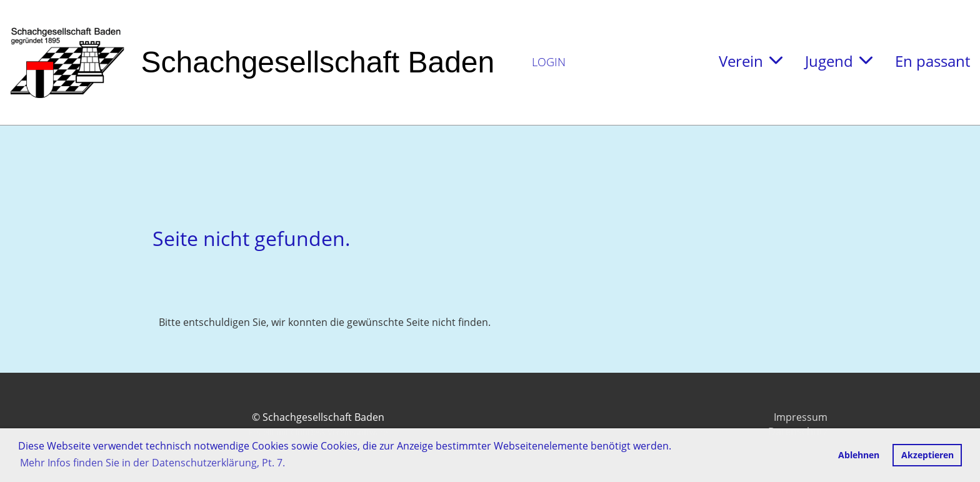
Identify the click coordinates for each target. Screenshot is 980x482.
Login (549, 62)
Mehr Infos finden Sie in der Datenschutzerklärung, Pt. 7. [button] (152, 463)
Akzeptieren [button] (927, 455)
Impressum (801, 417)
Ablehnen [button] (859, 455)
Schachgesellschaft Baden (318, 62)
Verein (751, 61)
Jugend (839, 61)
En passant (932, 61)
